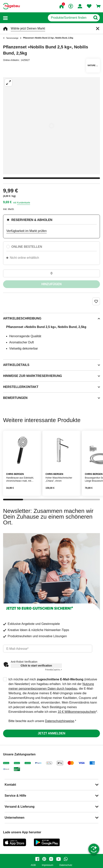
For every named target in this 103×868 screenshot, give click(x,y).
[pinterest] (44, 859)
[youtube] (58, 859)
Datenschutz (66, 865)
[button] (5, 18)
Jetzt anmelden (51, 733)
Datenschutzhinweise (59, 721)
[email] (48, 649)
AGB (33, 865)
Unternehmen (15, 818)
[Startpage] (11, 6)
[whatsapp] (66, 859)
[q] (69, 18)
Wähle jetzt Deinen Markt (28, 28)
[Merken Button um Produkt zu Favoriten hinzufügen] (96, 301)
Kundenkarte (23, 203)
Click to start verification (36, 666)
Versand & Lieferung (20, 807)
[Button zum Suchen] (95, 18)
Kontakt (10, 785)
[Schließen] (98, 29)
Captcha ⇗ (54, 670)
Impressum (48, 865)
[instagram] (51, 859)
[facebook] (37, 859)
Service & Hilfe (15, 796)
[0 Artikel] (51, 273)
